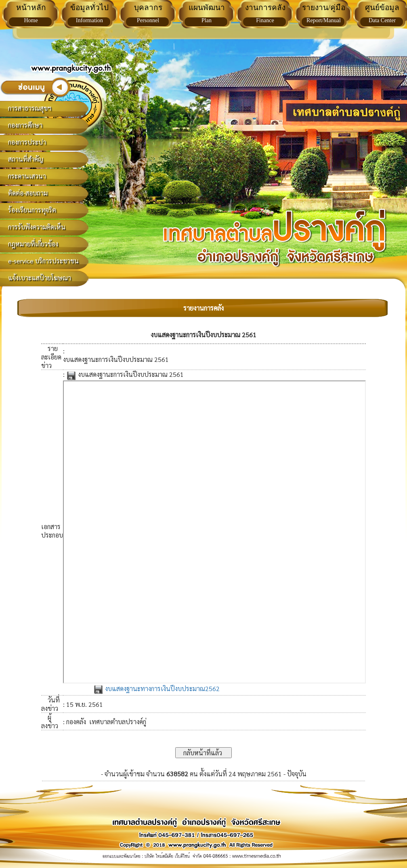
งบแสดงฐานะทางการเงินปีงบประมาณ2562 (156, 688)
